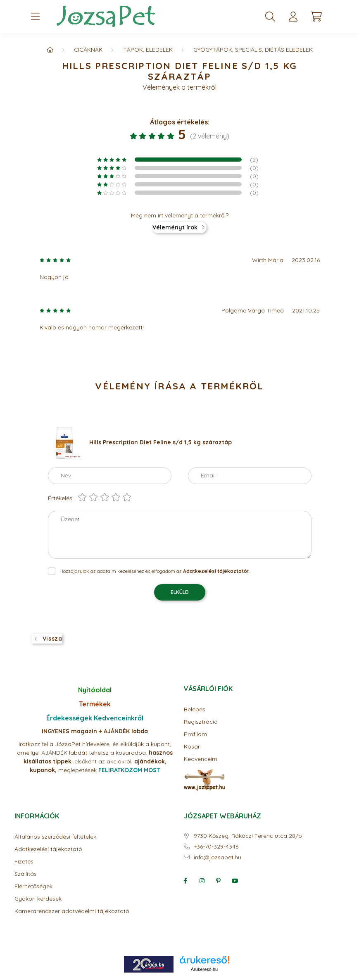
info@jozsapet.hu (218, 857)
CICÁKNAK (88, 50)
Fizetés (24, 862)
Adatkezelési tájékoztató (48, 849)
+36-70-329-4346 (216, 847)
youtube (235, 881)
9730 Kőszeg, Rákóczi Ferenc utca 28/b (248, 836)
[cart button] (316, 17)
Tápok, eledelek (148, 50)
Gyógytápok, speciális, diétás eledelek (253, 50)
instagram (202, 881)
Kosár (192, 747)
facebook (185, 881)
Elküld (180, 592)
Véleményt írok (175, 227)
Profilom (195, 734)
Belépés (195, 709)
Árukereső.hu (204, 969)
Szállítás (26, 874)
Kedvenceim (201, 759)
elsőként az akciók (99, 761)
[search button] (270, 17)
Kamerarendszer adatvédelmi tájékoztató (72, 911)
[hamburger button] (36, 17)
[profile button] (293, 17)
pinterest (219, 881)
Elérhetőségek (33, 886)
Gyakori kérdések (38, 899)
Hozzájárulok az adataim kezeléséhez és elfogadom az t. (155, 571)
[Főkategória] (50, 50)
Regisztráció (201, 722)
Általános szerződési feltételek (55, 837)
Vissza (52, 639)
